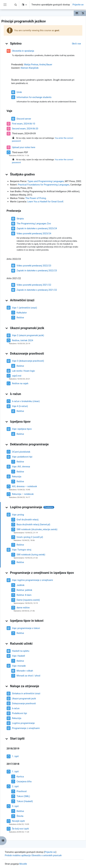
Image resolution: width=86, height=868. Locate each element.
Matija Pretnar (31, 65)
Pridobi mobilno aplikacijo (18, 855)
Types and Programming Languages (46, 181)
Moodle (23, 864)
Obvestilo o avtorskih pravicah (47, 855)
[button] (16, 5)
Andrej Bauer (46, 65)
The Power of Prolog (36, 198)
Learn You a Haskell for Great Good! (45, 202)
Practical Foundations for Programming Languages (44, 185)
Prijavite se (78, 5)
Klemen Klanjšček (30, 68)
